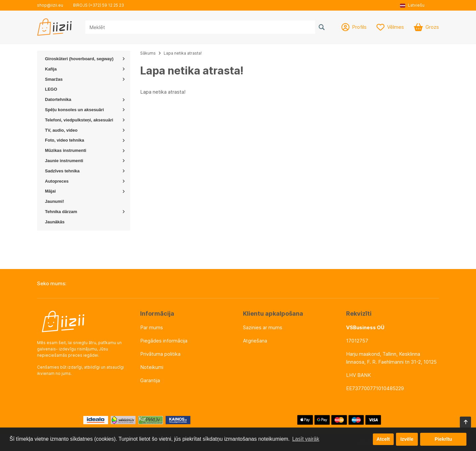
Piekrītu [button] (443, 439)
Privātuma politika (160, 354)
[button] (415, 5)
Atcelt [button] (383, 439)
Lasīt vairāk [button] (306, 439)
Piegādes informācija (164, 341)
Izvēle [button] (407, 439)
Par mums (152, 327)
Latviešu (412, 5)
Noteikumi (152, 367)
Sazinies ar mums (263, 327)
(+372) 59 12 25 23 (106, 5)
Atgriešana (255, 341)
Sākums (148, 53)
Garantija (150, 380)
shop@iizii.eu (50, 5)
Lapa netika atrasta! (183, 53)
